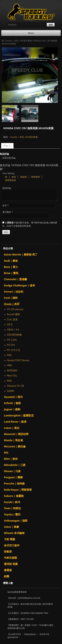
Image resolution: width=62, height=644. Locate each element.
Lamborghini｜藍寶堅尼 (19, 415)
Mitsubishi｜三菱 (15, 465)
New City (12, 376)
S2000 (10, 391)
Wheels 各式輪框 (14, 533)
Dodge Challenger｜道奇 (19, 285)
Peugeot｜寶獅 (13, 477)
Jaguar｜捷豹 (12, 409)
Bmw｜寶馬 (11, 273)
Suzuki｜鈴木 (12, 502)
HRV (9, 365)
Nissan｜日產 (12, 471)
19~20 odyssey (15, 309)
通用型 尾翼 (11, 564)
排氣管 (8, 552)
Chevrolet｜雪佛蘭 (15, 279)
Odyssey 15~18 (15, 386)
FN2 (9, 355)
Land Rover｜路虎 (15, 422)
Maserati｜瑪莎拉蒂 (16, 434)
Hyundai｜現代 (13, 397)
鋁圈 (7, 576)
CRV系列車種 (26, 41)
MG (6, 453)
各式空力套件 (12, 545)
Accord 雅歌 (13, 314)
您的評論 (7, 188)
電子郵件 (8, 212)
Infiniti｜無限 (12, 403)
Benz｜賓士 (11, 267)
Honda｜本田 (12, 41)
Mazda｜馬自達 (13, 440)
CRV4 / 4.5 (13, 330)
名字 (5, 205)
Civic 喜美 (12, 319)
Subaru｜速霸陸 (14, 496)
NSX (9, 381)
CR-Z (10, 324)
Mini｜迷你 (11, 459)
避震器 (8, 570)
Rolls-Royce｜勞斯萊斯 (18, 490)
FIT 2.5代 (12, 340)
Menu (31, 33)
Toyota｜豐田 (12, 514)
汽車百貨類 (10, 558)
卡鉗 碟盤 (10, 539)
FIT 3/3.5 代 (13, 350)
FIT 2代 (11, 345)
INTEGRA (12, 370)
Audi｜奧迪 (11, 261)
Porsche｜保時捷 (14, 483)
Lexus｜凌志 (12, 428)
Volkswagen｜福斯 (16, 521)
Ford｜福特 (11, 298)
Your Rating (8, 173)
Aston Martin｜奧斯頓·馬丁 (21, 254)
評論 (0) (7, 146)
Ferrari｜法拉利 (14, 292)
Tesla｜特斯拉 (12, 508)
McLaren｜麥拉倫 (15, 446)
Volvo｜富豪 (11, 527)
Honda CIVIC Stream (18, 360)
